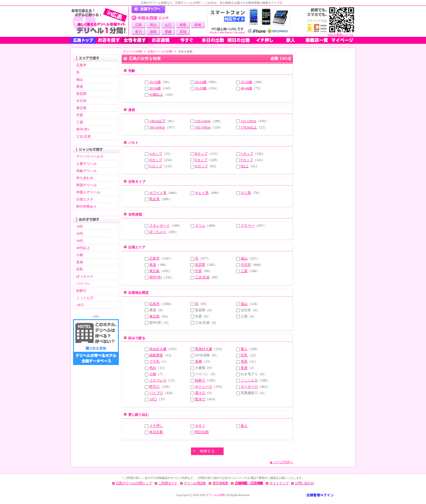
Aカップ (156, 154)
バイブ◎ (156, 393)
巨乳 (80, 269)
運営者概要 (220, 483)
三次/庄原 (84, 136)
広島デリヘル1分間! (160, 52)
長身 (80, 262)
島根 (198, 25)
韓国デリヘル (87, 185)
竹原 (80, 115)
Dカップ (156, 160)
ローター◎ (249, 387)
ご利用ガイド (168, 483)
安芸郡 (81, 94)
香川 (138, 32)
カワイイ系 (158, 193)
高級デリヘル (87, 171)
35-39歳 (201, 88)
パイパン (83, 284)
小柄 (80, 255)
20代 (80, 234)
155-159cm (249, 121)
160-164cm (157, 127)
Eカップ (201, 160)
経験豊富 (156, 355)
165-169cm (203, 127)
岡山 (153, 25)
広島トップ (83, 40)
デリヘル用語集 (195, 483)
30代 (80, 241)
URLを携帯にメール (341, 35)
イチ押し (156, 426)
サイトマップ (279, 483)
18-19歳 (155, 82)
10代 (80, 226)
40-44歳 (246, 88)
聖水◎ (200, 399)
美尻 (244, 362)
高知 (183, 32)
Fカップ (247, 160)
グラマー (248, 226)
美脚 (198, 362)
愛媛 (168, 32)
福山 (80, 79)
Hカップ (201, 166)
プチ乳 (154, 362)
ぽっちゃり (85, 276)
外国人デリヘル (88, 192)
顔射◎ (81, 291)
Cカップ (247, 154)
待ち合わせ (85, 178)
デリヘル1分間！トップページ (148, 9)
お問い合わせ (304, 483)
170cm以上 (249, 127)
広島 (138, 25)
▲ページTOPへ (281, 462)
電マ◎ (200, 393)
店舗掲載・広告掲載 (249, 483)
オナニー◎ (204, 387)
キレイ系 (202, 193)
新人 (244, 426)
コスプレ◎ (158, 380)
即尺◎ (154, 387)
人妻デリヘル (87, 164)
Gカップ (156, 166)
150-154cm (203, 121)
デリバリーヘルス (90, 156)
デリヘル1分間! (133, 52)
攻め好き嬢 (158, 349)
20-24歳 (201, 82)
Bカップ (201, 154)
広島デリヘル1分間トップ (134, 483)
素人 (244, 349)
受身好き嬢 (204, 349)
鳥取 (183, 25)
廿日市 (81, 101)
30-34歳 (155, 88)
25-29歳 (246, 82)
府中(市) (83, 129)
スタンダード (160, 226)
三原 (80, 122)
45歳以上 (156, 95)
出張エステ (85, 199)
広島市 (81, 65)
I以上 (245, 166)
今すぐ (200, 426)
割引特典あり (87, 206)
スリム (200, 226)
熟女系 (154, 199)
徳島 (153, 32)
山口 (168, 25)
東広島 (81, 108)
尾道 (80, 87)
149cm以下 (157, 121)
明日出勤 (202, 432)
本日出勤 (156, 432)
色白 (153, 368)
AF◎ (80, 305)
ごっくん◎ (85, 298)
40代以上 (83, 248)
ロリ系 (246, 193)
